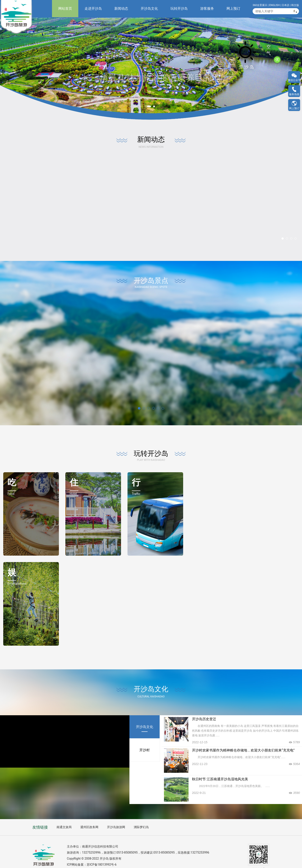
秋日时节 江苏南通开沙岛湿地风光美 (220, 769)
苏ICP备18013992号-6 (102, 854)
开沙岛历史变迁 (204, 708)
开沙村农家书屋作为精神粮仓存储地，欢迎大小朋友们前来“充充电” (243, 740)
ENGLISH (274, 5)
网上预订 (233, 9)
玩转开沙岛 (179, 9)
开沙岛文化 (149, 9)
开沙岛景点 (151, 270)
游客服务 (207, 9)
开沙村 (145, 739)
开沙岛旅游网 (116, 817)
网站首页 (65, 9)
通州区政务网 (89, 817)
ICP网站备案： (77, 854)
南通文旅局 (64, 817)
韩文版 (295, 5)
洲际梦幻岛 (141, 817)
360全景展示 (260, 5)
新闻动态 (121, 9)
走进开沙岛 (93, 9)
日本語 (285, 5)
